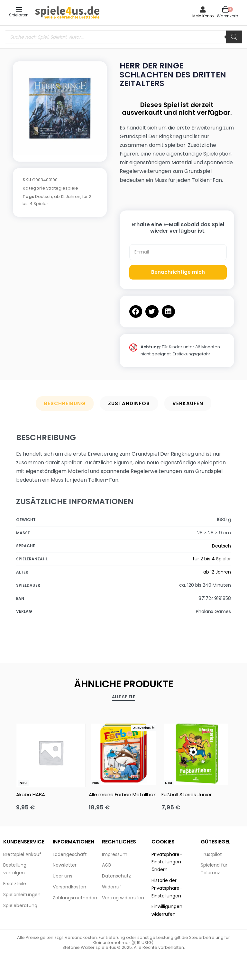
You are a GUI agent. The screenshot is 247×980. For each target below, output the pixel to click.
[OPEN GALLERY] (60, 108)
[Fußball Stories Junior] (196, 753)
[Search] (234, 37)
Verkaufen (188, 403)
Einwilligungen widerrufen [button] (167, 910)
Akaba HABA (31, 794)
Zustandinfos (129, 403)
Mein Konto (203, 16)
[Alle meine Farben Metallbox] (123, 753)
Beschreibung (65, 403)
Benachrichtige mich (178, 272)
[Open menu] (19, 9)
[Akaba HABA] (51, 753)
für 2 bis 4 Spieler (212, 559)
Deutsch (44, 196)
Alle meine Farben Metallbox (122, 794)
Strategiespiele (62, 188)
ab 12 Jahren (67, 196)
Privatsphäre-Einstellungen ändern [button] (167, 862)
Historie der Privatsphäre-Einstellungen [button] (167, 888)
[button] (136, 312)
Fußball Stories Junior (187, 794)
